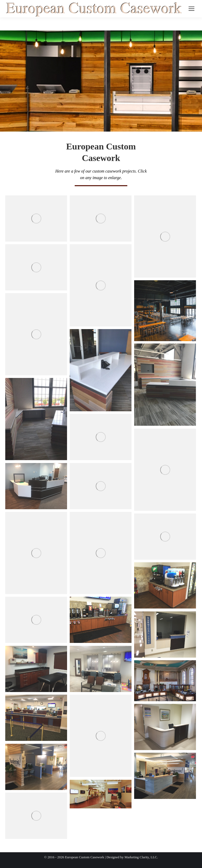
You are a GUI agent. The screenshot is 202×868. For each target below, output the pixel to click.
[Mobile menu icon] (191, 9)
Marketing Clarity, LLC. (141, 857)
